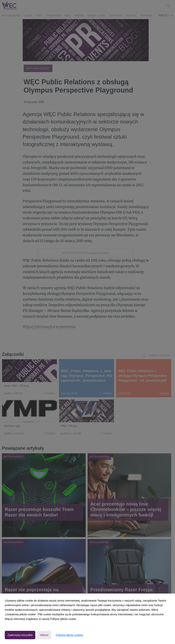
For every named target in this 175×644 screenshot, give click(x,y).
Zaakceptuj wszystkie (20, 635)
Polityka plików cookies (69, 635)
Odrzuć (44, 635)
